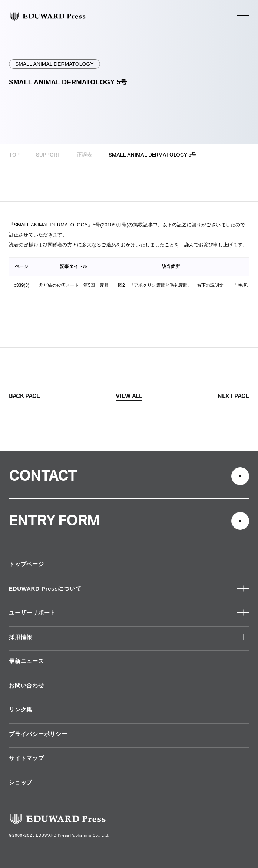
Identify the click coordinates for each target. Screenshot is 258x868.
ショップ (21, 782)
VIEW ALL (129, 396)
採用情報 (21, 637)
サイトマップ (27, 758)
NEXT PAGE (233, 396)
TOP (14, 155)
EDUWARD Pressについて (45, 588)
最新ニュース (27, 661)
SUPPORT (48, 155)
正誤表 (85, 155)
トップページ (27, 564)
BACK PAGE (24, 396)
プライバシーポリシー (38, 734)
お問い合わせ (27, 685)
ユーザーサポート (32, 613)
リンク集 (21, 709)
